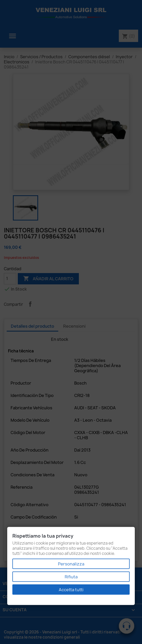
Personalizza (71, 564)
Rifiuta (71, 577)
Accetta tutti (71, 590)
